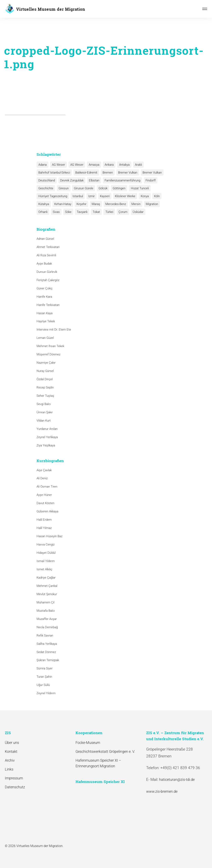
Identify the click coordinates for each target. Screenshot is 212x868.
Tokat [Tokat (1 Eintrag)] (81, 212)
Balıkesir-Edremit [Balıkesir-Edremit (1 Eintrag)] (86, 173)
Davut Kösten (45, 503)
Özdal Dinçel (45, 379)
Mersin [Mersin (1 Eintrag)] (134, 204)
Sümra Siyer (45, 669)
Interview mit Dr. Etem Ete (54, 330)
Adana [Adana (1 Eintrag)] (42, 165)
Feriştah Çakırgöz (48, 280)
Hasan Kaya (45, 313)
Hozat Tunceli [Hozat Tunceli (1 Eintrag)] (137, 188)
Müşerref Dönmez (48, 354)
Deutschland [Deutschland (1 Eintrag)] (46, 180)
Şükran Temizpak (48, 660)
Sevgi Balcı (44, 404)
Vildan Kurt (44, 421)
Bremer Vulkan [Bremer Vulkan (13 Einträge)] (126, 173)
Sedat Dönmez (46, 652)
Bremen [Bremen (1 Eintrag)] (107, 173)
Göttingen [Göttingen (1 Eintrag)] (117, 188)
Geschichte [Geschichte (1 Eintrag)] (46, 188)
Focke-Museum (88, 743)
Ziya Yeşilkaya (46, 445)
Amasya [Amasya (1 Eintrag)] (93, 165)
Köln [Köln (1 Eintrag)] (154, 196)
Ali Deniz (42, 478)
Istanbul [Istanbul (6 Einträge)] (77, 196)
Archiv (10, 760)
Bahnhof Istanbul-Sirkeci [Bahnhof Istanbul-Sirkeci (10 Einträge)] (54, 173)
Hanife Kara (44, 297)
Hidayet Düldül (46, 553)
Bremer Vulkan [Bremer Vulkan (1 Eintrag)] (150, 173)
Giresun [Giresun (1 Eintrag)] (63, 188)
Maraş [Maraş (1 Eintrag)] (94, 204)
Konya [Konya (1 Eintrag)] (142, 196)
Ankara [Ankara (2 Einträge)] (107, 165)
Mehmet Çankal (47, 586)
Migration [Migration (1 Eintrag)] (149, 204)
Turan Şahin (44, 677)
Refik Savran (45, 636)
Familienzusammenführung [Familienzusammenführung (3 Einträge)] (121, 180)
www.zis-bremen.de (162, 791)
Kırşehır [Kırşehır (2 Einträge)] (80, 204)
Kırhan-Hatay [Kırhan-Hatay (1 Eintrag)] (62, 204)
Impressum (14, 778)
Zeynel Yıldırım (46, 693)
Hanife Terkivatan (48, 305)
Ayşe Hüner (44, 495)
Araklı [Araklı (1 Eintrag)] (136, 165)
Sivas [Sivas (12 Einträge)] (42, 212)
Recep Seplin (45, 387)
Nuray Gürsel (45, 371)
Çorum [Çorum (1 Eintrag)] (106, 212)
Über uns (12, 743)
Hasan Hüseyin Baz (49, 536)
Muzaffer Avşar (47, 619)
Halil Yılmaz (44, 528)
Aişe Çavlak (44, 470)
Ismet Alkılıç (45, 569)
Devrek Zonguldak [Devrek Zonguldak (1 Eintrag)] (71, 180)
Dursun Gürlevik (47, 272)
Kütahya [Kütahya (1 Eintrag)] (44, 204)
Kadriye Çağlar (46, 578)
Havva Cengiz (46, 544)
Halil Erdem (44, 520)
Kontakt (11, 751)
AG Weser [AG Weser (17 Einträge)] (58, 165)
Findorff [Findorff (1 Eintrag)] (149, 180)
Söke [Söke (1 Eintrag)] (53, 212)
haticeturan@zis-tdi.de (177, 780)
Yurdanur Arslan (47, 429)
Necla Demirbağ (47, 627)
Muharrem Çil (45, 602)
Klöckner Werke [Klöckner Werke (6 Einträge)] (123, 196)
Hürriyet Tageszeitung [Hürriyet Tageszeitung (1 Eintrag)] (53, 196)
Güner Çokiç (45, 288)
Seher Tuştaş (45, 396)
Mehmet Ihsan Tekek (50, 346)
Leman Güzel (45, 338)
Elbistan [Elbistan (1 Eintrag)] (93, 180)
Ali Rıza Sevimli (46, 255)
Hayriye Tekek (46, 321)
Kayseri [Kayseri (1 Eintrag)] (103, 196)
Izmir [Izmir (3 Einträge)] (90, 196)
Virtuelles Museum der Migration (51, 9)
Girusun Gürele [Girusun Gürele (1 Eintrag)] (83, 188)
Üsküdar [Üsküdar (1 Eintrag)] (121, 212)
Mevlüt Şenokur (47, 594)
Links (9, 769)
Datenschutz (15, 787)
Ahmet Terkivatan (48, 247)
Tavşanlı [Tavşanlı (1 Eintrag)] (67, 212)
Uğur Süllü (43, 685)
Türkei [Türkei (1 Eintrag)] (93, 212)
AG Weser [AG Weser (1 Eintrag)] (76, 165)
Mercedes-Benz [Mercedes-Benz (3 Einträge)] (114, 204)
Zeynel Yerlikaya (47, 437)
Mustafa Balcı (46, 611)
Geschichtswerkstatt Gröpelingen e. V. (105, 751)
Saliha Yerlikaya (47, 644)
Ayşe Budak (44, 264)
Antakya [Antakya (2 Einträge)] (122, 165)
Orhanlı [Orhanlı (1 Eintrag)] (165, 204)
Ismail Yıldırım (46, 561)
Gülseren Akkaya (47, 511)
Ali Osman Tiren (47, 487)
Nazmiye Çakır (46, 363)
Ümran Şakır (45, 412)
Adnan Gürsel (45, 239)
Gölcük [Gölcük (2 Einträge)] (102, 188)
